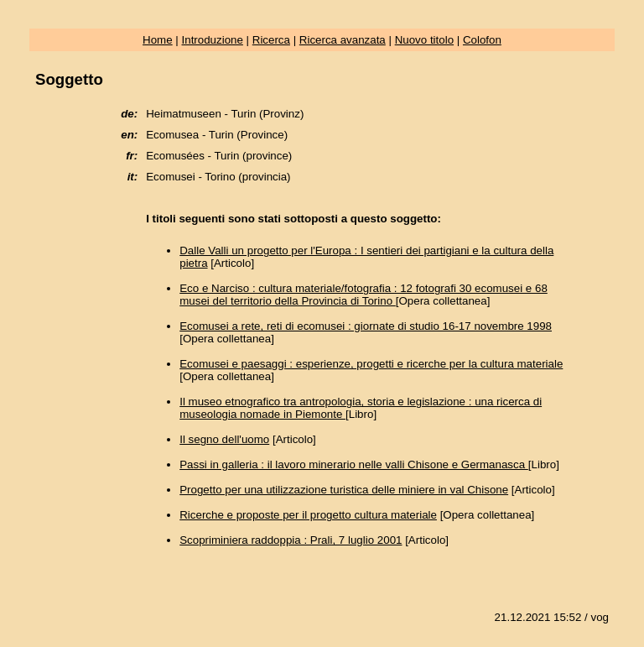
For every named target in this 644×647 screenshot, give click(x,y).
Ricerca (271, 40)
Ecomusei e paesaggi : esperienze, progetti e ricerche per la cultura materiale (371, 364)
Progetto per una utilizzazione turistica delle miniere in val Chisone (344, 490)
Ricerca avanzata (343, 40)
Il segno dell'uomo (224, 439)
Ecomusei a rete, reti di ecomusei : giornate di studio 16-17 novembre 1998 (366, 326)
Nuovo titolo (424, 40)
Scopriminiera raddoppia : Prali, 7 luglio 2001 (291, 540)
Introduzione (213, 40)
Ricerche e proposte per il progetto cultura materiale (308, 515)
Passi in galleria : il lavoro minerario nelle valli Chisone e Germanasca (354, 464)
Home (158, 40)
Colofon (482, 40)
